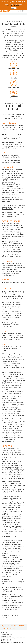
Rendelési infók (14, 625)
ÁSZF (23, 627)
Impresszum (12, 628)
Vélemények (21, 625)
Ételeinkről (7, 625)
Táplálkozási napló (7, 627)
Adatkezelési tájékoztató (13, 6)
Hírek (13, 627)
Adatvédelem (5, 628)
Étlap (2, 625)
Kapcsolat (18, 627)
